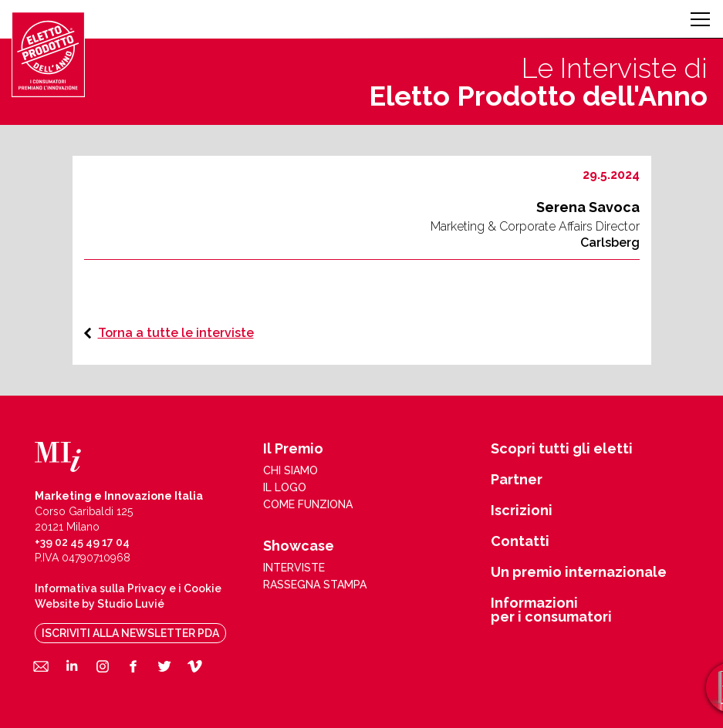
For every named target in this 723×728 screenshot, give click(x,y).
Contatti (520, 541)
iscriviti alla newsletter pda (130, 633)
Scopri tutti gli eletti (562, 449)
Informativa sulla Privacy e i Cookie (128, 588)
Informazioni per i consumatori (551, 610)
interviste (294, 568)
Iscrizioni (522, 511)
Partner (517, 480)
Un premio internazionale (579, 572)
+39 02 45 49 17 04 (82, 542)
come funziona (308, 504)
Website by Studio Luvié (100, 604)
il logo (285, 487)
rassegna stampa (315, 585)
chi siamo (291, 470)
